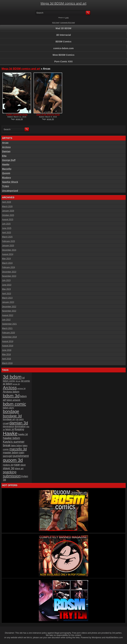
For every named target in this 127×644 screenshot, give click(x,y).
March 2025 (7, 237)
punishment (21, 456)
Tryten (6, 186)
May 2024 (7, 259)
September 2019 (10, 337)
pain (22, 452)
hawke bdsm (12, 438)
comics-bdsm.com (64, 48)
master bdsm (11, 452)
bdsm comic (15, 404)
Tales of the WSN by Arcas (48, 114)
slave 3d (9, 468)
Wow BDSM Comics (63, 55)
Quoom (6, 173)
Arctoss (6, 147)
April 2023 (7, 294)
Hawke (6, 164)
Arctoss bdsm (11, 392)
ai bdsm (8, 384)
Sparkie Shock (10, 182)
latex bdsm (17, 446)
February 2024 (9, 267)
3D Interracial (64, 35)
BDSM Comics (63, 42)
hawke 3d (23, 434)
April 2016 (7, 359)
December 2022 (9, 307)
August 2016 (8, 346)
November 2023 (9, 276)
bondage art (9, 419)
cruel (6, 423)
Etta (4, 156)
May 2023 (7, 289)
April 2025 (7, 233)
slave (23, 465)
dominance (9, 427)
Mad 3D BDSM (64, 28)
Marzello (7, 169)
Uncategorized (10, 191)
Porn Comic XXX (63, 62)
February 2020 (9, 333)
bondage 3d (12, 416)
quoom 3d (13, 460)
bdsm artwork (13, 400)
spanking (10, 472)
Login (67, 18)
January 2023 (8, 302)
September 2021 (10, 324)
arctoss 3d (21, 388)
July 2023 (6, 280)
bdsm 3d (11, 396)
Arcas (5, 143)
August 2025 (8, 220)
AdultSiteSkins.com (114, 638)
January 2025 (8, 246)
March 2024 (7, 263)
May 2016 (7, 354)
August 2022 (8, 315)
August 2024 (8, 254)
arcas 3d (19, 119)
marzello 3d (18, 449)
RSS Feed (56, 23)
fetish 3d (10, 429)
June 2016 (7, 350)
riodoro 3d (8, 465)
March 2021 (7, 328)
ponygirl (8, 456)
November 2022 (9, 311)
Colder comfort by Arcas (17, 114)
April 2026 (7, 202)
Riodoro (7, 178)
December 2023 (9, 272)
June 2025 (7, 228)
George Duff (9, 160)
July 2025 (6, 224)
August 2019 (8, 341)
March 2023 (7, 298)
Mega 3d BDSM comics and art (64, 3)
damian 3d (19, 423)
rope (17, 465)
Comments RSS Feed (68, 23)
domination (20, 427)
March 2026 (7, 207)
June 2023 (7, 285)
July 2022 (6, 320)
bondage (11, 411)
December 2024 (9, 250)
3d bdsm (12, 377)
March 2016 (7, 363)
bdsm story (9, 408)
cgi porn (20, 419)
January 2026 (8, 211)
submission (12, 476)
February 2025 (9, 241)
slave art (19, 469)
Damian (6, 151)
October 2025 (8, 215)
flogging (19, 429)
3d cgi (18, 381)
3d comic (25, 381)
